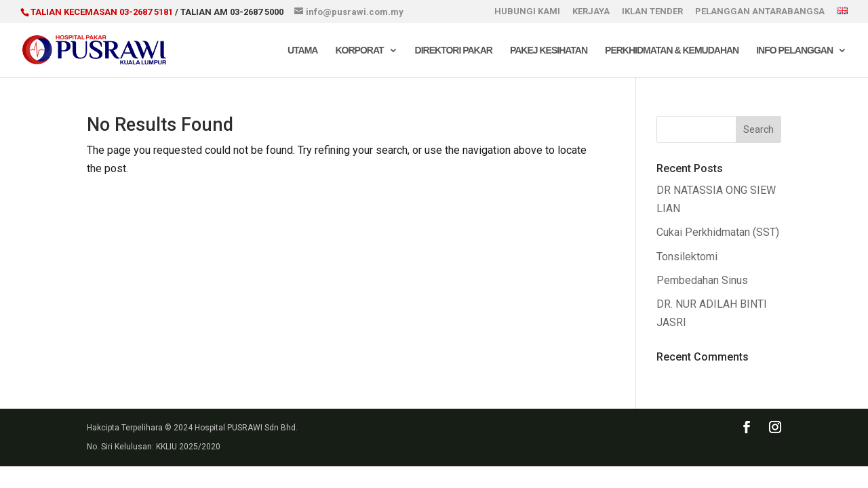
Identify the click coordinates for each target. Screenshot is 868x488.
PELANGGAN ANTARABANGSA (760, 12)
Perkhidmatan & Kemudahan (672, 50)
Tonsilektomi (687, 257)
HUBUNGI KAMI (527, 12)
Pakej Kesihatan (549, 50)
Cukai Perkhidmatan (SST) (718, 232)
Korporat (359, 50)
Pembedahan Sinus (702, 280)
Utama (303, 50)
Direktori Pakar (454, 50)
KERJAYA (591, 12)
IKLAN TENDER (652, 12)
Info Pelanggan (794, 50)
